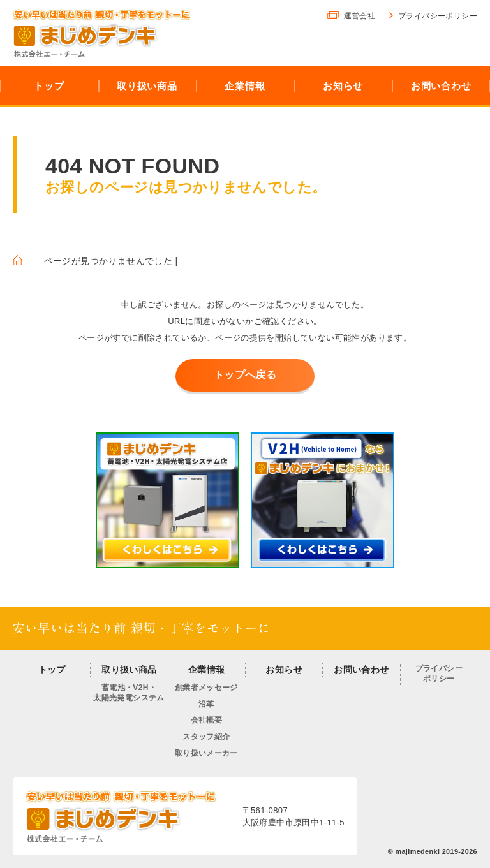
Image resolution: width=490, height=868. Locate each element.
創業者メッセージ (206, 688)
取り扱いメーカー (206, 753)
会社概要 (207, 720)
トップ (52, 670)
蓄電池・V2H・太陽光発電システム (129, 693)
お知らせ (284, 670)
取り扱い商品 (129, 670)
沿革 (206, 704)
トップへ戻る (245, 375)
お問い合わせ (361, 670)
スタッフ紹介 (206, 737)
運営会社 (360, 16)
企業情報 (207, 670)
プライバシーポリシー (438, 16)
